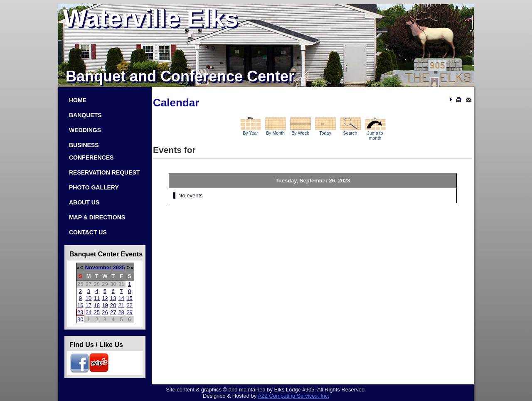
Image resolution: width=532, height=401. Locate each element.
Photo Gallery (94, 187)
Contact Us (88, 232)
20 (113, 305)
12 (105, 298)
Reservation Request (104, 172)
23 (80, 312)
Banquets (85, 115)
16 (80, 305)
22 (129, 305)
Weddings (85, 130)
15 (129, 298)
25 (97, 312)
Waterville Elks (151, 18)
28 (121, 312)
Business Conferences (91, 151)
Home (78, 100)
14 (121, 298)
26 (105, 312)
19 (105, 305)
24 (89, 312)
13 (113, 298)
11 (97, 298)
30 (80, 319)
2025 (119, 267)
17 (89, 305)
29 (129, 312)
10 (89, 298)
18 (97, 305)
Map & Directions (97, 217)
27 (113, 312)
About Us (84, 202)
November (98, 267)
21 (121, 305)
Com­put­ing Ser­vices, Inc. (293, 396)
